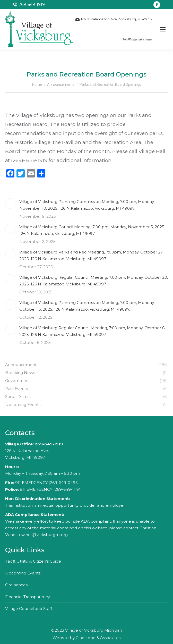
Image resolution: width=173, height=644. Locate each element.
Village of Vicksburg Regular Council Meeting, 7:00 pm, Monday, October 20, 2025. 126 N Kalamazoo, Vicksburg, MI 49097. (94, 281)
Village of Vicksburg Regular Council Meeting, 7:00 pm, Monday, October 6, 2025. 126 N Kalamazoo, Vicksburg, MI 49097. (92, 331)
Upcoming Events (23, 573)
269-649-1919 (49, 444)
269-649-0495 (64, 483)
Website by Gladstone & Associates (86, 638)
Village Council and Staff (29, 609)
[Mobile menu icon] (163, 29)
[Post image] (10, 204)
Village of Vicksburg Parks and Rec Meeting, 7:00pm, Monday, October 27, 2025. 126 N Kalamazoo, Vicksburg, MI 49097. (91, 255)
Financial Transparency (28, 597)
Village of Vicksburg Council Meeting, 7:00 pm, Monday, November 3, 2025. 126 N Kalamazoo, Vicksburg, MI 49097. (92, 230)
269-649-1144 (68, 489)
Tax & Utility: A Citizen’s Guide (33, 561)
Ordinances (16, 585)
